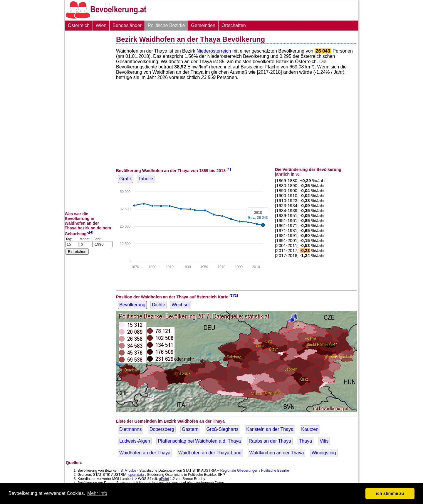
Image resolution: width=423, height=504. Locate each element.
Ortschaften (234, 25)
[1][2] (234, 295)
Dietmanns (130, 429)
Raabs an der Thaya (270, 441)
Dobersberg (162, 429)
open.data (136, 475)
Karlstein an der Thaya (270, 429)
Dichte (158, 305)
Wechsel (181, 305)
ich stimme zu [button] (390, 493)
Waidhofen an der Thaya (145, 453)
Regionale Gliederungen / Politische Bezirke (255, 471)
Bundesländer (127, 25)
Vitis (324, 441)
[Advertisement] (88, 121)
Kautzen (310, 429)
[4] (91, 232)
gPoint (164, 479)
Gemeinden (203, 25)
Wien (101, 25)
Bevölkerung (132, 305)
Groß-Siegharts (222, 429)
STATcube (128, 471)
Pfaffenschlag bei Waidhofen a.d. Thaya (199, 441)
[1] (229, 169)
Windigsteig (324, 453)
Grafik (126, 179)
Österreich (79, 25)
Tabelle (146, 179)
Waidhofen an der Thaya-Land (210, 453)
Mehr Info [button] (97, 493)
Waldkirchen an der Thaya (277, 453)
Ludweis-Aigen (135, 441)
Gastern (190, 429)
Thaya (305, 441)
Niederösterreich (214, 51)
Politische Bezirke (166, 25)
